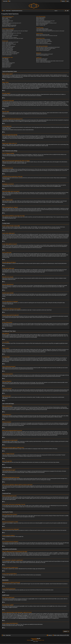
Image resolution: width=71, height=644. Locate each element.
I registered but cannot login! (8, 21)
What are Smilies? (6, 61)
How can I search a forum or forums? (43, 39)
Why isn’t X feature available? (42, 60)
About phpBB (18, 600)
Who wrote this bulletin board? (42, 59)
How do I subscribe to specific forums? (44, 49)
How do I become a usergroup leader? (43, 22)
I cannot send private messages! (42, 29)
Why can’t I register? (6, 20)
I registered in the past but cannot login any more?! (12, 23)
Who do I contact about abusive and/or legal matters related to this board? (50, 61)
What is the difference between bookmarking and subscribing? (48, 47)
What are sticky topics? (6, 65)
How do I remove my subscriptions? (43, 50)
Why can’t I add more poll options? (9, 46)
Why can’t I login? (6, 22)
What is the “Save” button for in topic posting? (11, 53)
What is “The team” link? (41, 25)
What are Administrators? (41, 18)
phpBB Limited (34, 599)
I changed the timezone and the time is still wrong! (12, 33)
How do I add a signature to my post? (9, 44)
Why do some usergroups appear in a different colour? (46, 23)
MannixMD (39, 638)
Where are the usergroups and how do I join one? (45, 21)
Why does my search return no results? (43, 40)
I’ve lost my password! (6, 24)
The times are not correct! (7, 32)
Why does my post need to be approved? (10, 54)
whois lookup (17, 615)
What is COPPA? (5, 19)
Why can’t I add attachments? (8, 50)
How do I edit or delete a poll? (8, 47)
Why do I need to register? (7, 18)
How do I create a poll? (6, 45)
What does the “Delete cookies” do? (9, 26)
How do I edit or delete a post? (8, 43)
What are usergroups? (40, 20)
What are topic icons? (6, 67)
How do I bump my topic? (7, 55)
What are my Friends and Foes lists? (43, 35)
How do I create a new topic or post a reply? (10, 42)
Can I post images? (6, 62)
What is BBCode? (5, 59)
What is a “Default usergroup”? (42, 24)
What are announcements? (7, 64)
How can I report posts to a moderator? (9, 52)
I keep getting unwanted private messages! (44, 30)
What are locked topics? (7, 66)
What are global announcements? (9, 63)
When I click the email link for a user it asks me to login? (13, 38)
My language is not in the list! (8, 34)
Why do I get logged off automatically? (9, 25)
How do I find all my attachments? (42, 55)
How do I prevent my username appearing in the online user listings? (15, 31)
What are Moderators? (40, 19)
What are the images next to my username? (10, 35)
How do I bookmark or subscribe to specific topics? (46, 48)
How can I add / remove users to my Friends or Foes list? (47, 36)
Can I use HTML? (5, 60)
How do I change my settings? (8, 30)
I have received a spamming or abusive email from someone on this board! (50, 31)
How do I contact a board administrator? (44, 62)
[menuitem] (9, 1)
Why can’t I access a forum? (7, 48)
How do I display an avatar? (7, 36)
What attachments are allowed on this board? (45, 54)
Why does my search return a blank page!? (44, 41)
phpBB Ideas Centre (54, 606)
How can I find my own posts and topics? (44, 44)
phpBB (56, 186)
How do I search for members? (42, 43)
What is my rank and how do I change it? (10, 37)
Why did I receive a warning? (8, 51)
